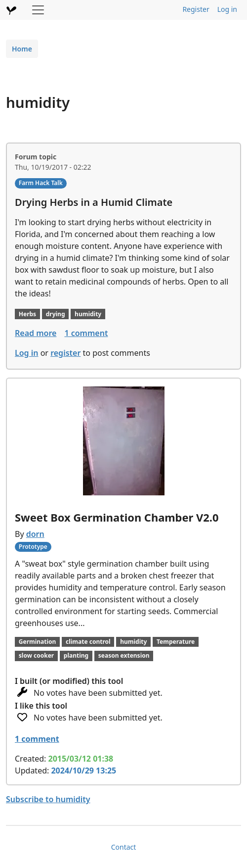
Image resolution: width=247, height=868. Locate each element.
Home (22, 49)
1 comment (86, 333)
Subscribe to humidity (48, 799)
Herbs (27, 314)
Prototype (33, 547)
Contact (124, 847)
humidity (88, 314)
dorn (35, 534)
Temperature (176, 642)
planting (76, 655)
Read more (36, 333)
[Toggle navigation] (38, 10)
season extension (124, 655)
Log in (227, 9)
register (65, 353)
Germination (38, 642)
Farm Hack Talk (41, 183)
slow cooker (36, 655)
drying (56, 314)
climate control (88, 642)
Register (196, 9)
